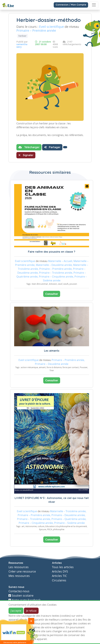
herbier (23, 36)
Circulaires (59, 580)
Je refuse (31, 611)
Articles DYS (60, 571)
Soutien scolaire (21, 596)
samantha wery (22, 46)
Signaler (26, 155)
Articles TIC (59, 576)
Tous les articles (63, 567)
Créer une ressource (22, 571)
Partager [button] (52, 147)
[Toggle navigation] (94, 5)
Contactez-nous (19, 591)
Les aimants (52, 351)
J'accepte (16, 611)
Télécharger (29, 147)
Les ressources (19, 567)
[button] (65, 147)
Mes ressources (19, 576)
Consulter (52, 294)
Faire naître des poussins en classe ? (52, 252)
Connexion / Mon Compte (71, 5)
